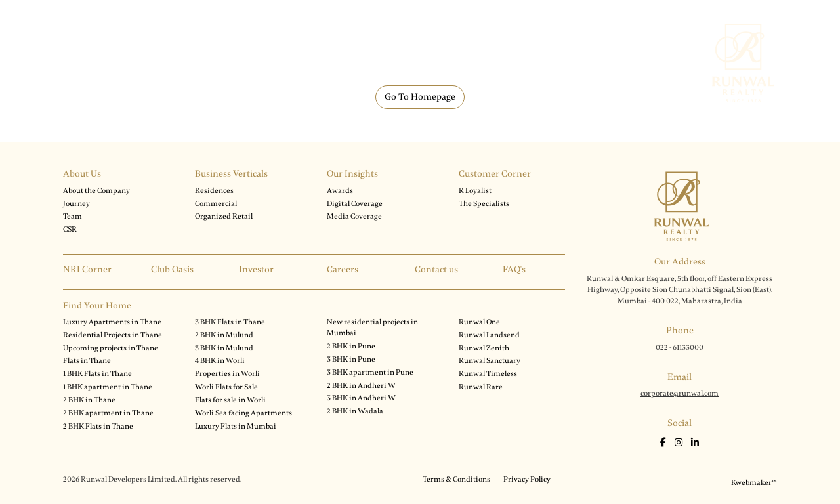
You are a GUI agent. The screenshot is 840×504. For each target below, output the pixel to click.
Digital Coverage (355, 203)
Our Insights (352, 174)
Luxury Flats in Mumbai (236, 426)
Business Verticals (231, 174)
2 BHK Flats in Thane (98, 426)
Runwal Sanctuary (490, 360)
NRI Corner (87, 269)
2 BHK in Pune (351, 346)
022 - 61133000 (680, 347)
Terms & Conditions (456, 479)
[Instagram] (680, 443)
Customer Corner (495, 174)
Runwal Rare (481, 387)
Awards (340, 190)
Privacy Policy (527, 479)
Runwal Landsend (489, 335)
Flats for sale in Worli (230, 400)
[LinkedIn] (695, 443)
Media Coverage (354, 216)
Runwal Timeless (488, 373)
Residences (214, 190)
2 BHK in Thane (89, 400)
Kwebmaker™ (754, 482)
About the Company (96, 190)
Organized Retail (224, 216)
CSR (70, 229)
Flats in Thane (87, 360)
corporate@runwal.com (680, 393)
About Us (82, 174)
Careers (343, 269)
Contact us (436, 269)
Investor (256, 269)
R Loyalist (475, 190)
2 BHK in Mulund (224, 335)
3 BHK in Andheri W (361, 398)
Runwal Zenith (484, 348)
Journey (76, 203)
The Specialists (484, 203)
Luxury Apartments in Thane (112, 322)
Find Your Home (97, 305)
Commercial (216, 203)
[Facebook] (664, 443)
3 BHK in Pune (351, 359)
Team (73, 216)
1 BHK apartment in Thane (108, 387)
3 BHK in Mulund (224, 348)
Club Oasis (172, 269)
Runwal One (479, 322)
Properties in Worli (227, 373)
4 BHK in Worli (220, 360)
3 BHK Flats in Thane (230, 322)
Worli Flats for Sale (226, 387)
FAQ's (514, 269)
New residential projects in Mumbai (372, 327)
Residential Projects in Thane (113, 335)
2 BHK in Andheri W (361, 385)
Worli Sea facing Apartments (243, 413)
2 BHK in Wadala (355, 411)
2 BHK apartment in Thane (108, 413)
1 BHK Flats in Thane (97, 373)
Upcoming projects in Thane (111, 348)
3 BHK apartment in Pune (370, 372)
